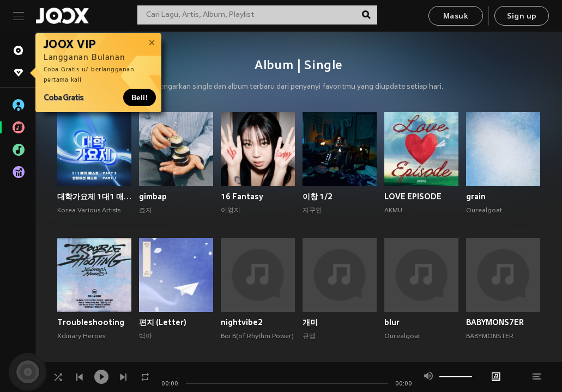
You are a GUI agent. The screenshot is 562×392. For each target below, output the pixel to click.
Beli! (140, 97)
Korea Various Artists (89, 211)
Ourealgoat (484, 211)
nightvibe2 (242, 322)
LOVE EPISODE (413, 197)
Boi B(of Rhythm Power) (257, 336)
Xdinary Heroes (81, 336)
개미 (310, 322)
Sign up (522, 17)
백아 (146, 336)
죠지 (146, 211)
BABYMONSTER (490, 336)
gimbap (153, 197)
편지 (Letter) (163, 322)
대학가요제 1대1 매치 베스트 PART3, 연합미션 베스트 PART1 (94, 197)
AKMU (393, 211)
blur (392, 322)
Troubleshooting (91, 322)
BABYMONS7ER (495, 322)
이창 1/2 (318, 197)
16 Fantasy (242, 197)
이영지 (231, 211)
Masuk (456, 17)
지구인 (312, 211)
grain (476, 197)
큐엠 (309, 336)
